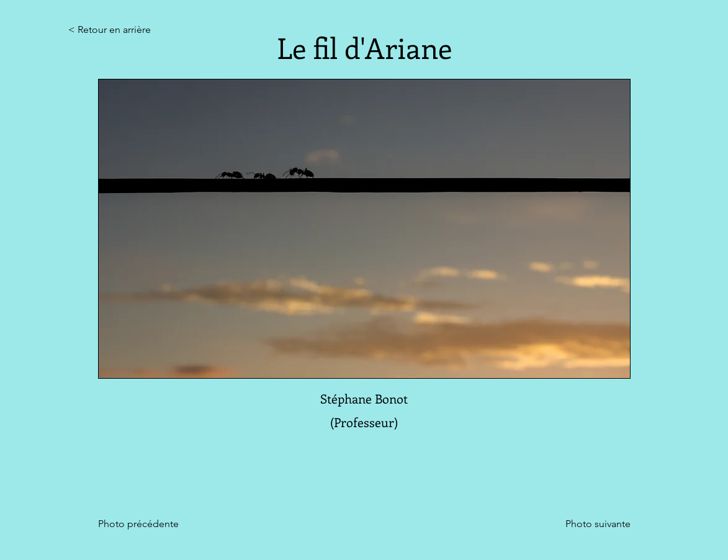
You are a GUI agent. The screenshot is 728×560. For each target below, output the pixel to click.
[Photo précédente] (145, 524)
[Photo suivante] (598, 524)
